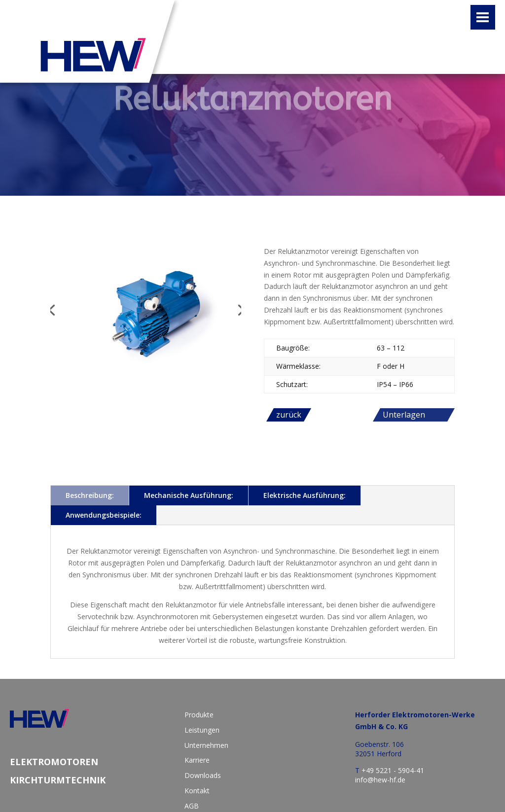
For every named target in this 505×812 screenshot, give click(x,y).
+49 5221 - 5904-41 (393, 770)
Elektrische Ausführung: (305, 495)
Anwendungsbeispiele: (104, 515)
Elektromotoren (54, 762)
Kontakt (197, 791)
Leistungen (202, 730)
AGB (192, 806)
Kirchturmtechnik (58, 780)
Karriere (197, 760)
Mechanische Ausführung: (189, 495)
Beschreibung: (90, 495)
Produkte (199, 715)
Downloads (203, 775)
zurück (289, 415)
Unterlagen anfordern (404, 415)
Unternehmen (206, 745)
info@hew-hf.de (380, 780)
